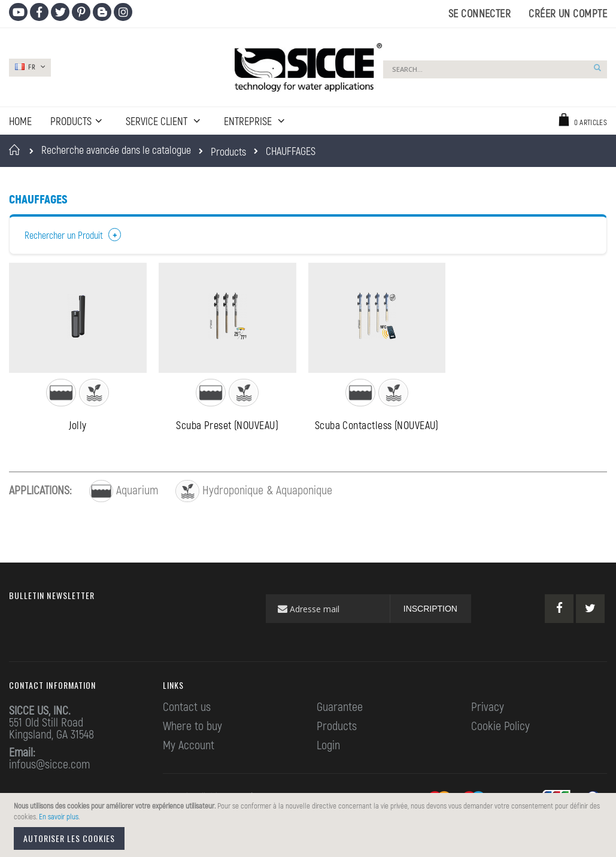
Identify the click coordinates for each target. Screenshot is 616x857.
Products (228, 151)
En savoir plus (59, 816)
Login (328, 747)
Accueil (16, 150)
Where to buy (192, 728)
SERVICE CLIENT (158, 121)
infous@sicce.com (49, 766)
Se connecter (480, 13)
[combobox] (495, 69)
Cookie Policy (500, 728)
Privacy (488, 709)
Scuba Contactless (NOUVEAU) (377, 427)
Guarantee (340, 709)
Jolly (78, 427)
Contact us (187, 709)
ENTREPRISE (249, 121)
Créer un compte (568, 13)
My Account (189, 747)
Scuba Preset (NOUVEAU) (227, 427)
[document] (310, 825)
